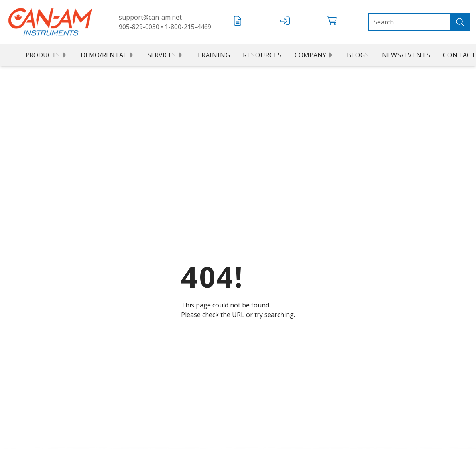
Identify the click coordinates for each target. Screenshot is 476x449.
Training (213, 55)
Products (47, 55)
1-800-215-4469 (188, 27)
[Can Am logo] (50, 22)
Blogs (358, 55)
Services (166, 55)
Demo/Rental (108, 55)
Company (314, 55)
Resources (262, 55)
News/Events (406, 55)
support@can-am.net (150, 17)
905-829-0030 (139, 27)
